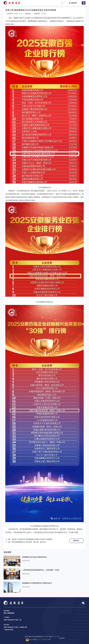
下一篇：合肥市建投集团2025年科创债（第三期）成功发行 (26, 542)
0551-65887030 (9, 613)
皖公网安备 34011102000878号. (38, 640)
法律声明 (62, 638)
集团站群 (74, 3)
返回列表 (76, 541)
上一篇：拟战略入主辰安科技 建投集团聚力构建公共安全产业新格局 (29, 539)
